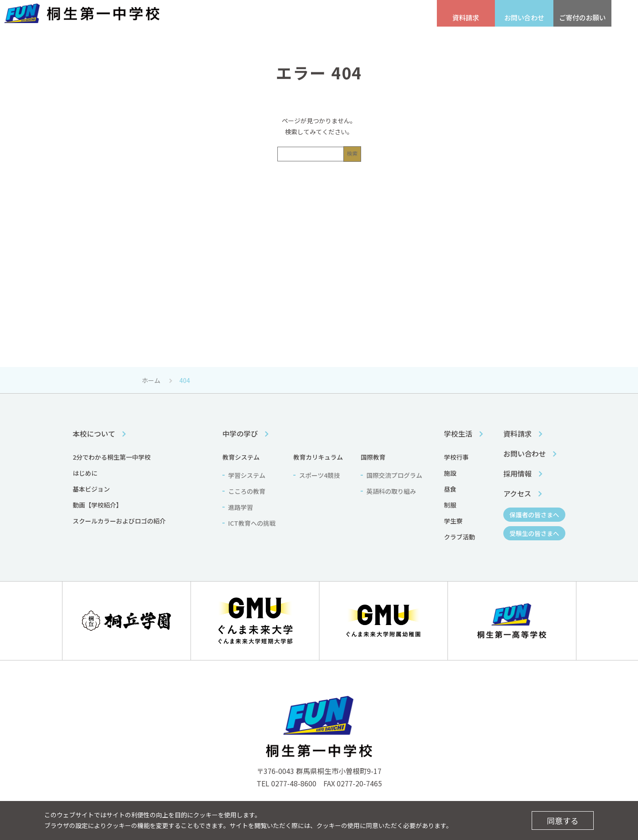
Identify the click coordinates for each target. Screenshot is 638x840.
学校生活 (405, 39)
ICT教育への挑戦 (252, 523)
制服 (450, 505)
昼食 (450, 489)
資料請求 (517, 434)
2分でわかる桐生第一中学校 (112, 457)
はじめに (85, 473)
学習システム (247, 475)
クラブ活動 (459, 537)
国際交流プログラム (394, 475)
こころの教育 (247, 491)
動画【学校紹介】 (97, 505)
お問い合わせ (525, 453)
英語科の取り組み (391, 491)
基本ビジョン (91, 489)
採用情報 (202, 18)
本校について (227, 39)
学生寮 (453, 521)
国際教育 (373, 457)
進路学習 (241, 507)
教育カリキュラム (318, 457)
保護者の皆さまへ (354, 18)
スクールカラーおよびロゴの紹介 (119, 521)
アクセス (244, 18)
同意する (563, 820)
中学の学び (316, 39)
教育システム (241, 457)
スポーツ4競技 (319, 475)
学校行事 (456, 457)
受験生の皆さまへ (295, 18)
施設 (450, 473)
